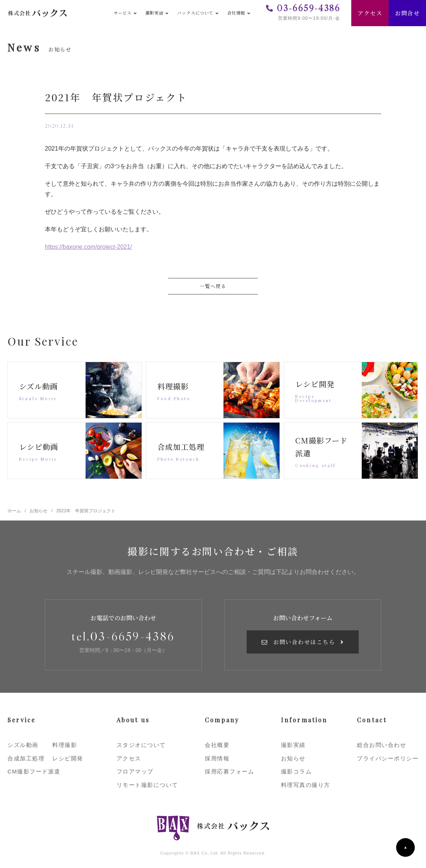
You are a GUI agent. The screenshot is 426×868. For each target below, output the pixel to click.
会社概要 (217, 745)
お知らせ (293, 758)
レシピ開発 (68, 758)
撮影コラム (297, 771)
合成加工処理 (26, 758)
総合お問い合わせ (382, 745)
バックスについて (195, 13)
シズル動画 (23, 745)
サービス (123, 13)
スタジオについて (141, 745)
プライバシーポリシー (388, 758)
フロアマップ (135, 771)
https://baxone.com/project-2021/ (88, 247)
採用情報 (217, 758)
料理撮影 (65, 745)
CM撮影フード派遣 (34, 771)
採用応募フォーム (229, 771)
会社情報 (236, 13)
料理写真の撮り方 (306, 785)
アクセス (370, 13)
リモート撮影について (147, 785)
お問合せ (407, 13)
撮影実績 (155, 13)
